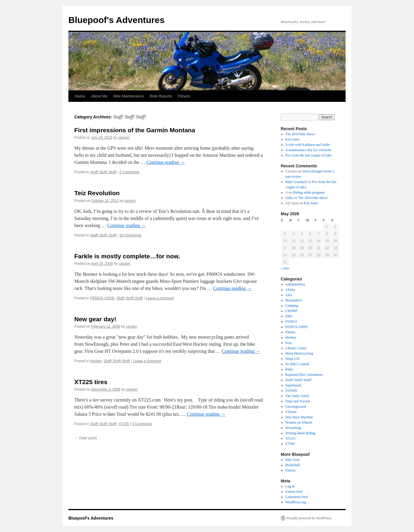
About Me (99, 96)
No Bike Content (297, 364)
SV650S (291, 391)
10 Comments (130, 235)
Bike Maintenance (128, 96)
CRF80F (291, 311)
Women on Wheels (299, 422)
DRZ (289, 316)
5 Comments (129, 172)
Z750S (290, 444)
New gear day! (95, 319)
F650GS (291, 322)
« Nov (285, 268)
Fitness (184, 96)
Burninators (294, 300)
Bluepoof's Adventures (116, 20)
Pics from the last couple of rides (309, 155)
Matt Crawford (296, 182)
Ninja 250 (293, 359)
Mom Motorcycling (299, 353)
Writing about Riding (300, 433)
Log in (290, 486)
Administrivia (295, 284)
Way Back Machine (299, 417)
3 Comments (142, 424)
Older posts (86, 438)
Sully (289, 198)
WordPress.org (296, 502)
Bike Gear (293, 460)
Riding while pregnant (309, 192)
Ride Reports (161, 96)
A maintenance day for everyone (308, 150)
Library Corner (296, 348)
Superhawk (293, 385)
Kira (289, 343)
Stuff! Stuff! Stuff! (103, 172)
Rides (289, 369)
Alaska (290, 290)
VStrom (291, 412)
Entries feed (294, 492)
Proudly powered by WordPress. (309, 518)
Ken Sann (292, 139)
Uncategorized (296, 407)
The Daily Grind (297, 396)
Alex (289, 295)
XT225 (124, 424)
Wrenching (293, 428)
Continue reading (166, 162)
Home (80, 96)
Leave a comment (160, 298)
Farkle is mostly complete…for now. (127, 256)
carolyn (124, 138)
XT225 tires (91, 382)
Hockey (96, 361)
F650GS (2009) (102, 298)
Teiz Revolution (97, 193)
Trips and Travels (298, 401)
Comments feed (297, 497)
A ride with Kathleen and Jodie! (308, 145)
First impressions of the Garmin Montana (135, 130)
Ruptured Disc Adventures (304, 375)
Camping (292, 306)
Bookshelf (293, 465)
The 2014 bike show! (300, 134)
